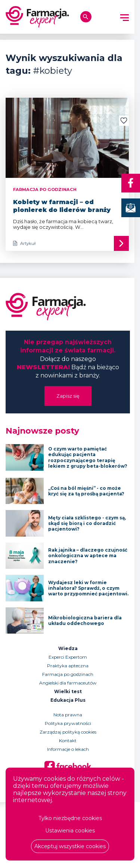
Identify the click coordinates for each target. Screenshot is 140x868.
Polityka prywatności (68, 723)
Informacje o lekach (68, 749)
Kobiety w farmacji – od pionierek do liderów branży (62, 206)
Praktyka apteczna (68, 666)
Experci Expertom (68, 657)
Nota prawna (68, 715)
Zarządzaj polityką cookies (68, 732)
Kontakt (68, 740)
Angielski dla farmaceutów (68, 683)
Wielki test (68, 691)
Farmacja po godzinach (68, 674)
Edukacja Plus (68, 700)
